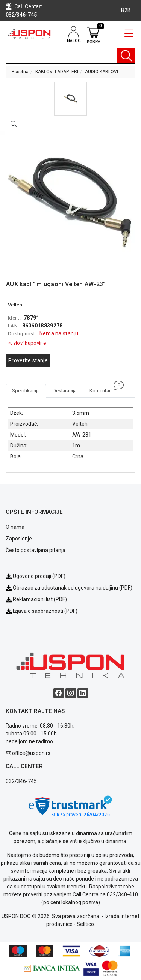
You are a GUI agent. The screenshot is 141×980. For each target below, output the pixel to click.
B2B (126, 10)
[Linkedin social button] (83, 693)
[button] (70, 99)
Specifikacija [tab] (26, 391)
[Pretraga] (126, 56)
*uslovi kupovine (27, 343)
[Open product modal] (14, 124)
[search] (70, 56)
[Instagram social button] (71, 693)
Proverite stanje (28, 360)
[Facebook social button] (59, 693)
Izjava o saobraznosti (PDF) (45, 611)
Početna (20, 72)
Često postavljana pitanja (36, 550)
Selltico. (86, 924)
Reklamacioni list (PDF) (36, 599)
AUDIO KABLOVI (102, 72)
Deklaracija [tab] (65, 391)
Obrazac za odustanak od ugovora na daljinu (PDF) (73, 588)
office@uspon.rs (31, 753)
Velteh (15, 305)
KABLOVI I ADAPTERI (57, 72)
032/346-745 (21, 15)
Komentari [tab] (104, 389)
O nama (15, 527)
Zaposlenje (19, 539)
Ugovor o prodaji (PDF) (36, 576)
